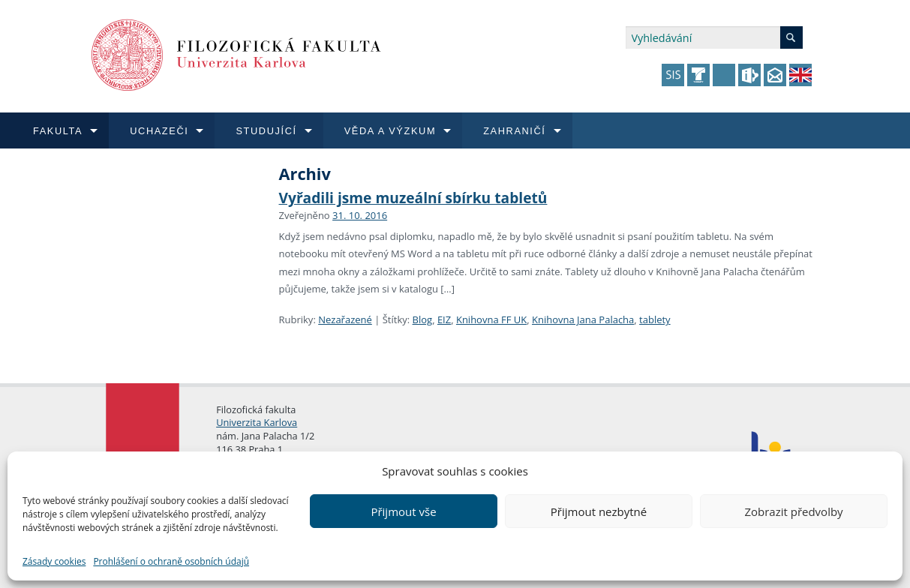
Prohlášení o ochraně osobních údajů (171, 561)
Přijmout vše (403, 511)
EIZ (444, 319)
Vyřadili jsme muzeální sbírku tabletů (413, 198)
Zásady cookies (54, 561)
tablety (655, 319)
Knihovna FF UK (491, 319)
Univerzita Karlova (257, 422)
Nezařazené (345, 319)
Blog (423, 319)
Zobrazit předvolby (793, 511)
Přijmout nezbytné (599, 511)
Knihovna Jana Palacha (583, 319)
